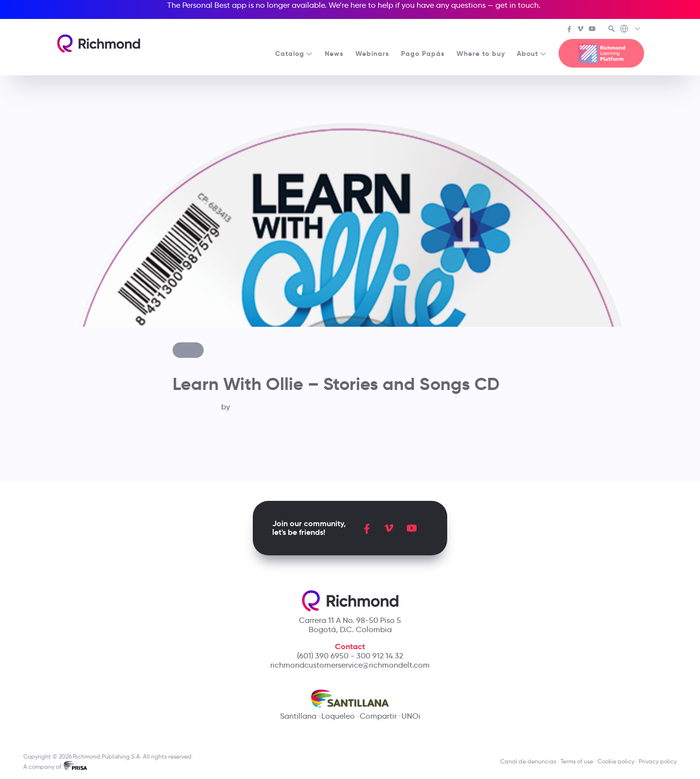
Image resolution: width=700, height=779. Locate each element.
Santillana (298, 716)
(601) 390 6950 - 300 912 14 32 (350, 656)
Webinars (372, 53)
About (532, 53)
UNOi (411, 716)
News (334, 53)
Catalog (294, 53)
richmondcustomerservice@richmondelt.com (350, 665)
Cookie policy (616, 761)
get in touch (517, 5)
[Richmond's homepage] (99, 44)
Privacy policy (658, 761)
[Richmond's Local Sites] (631, 30)
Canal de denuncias (528, 761)
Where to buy (481, 53)
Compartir (378, 716)
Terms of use (577, 761)
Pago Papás (423, 53)
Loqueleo (338, 716)
